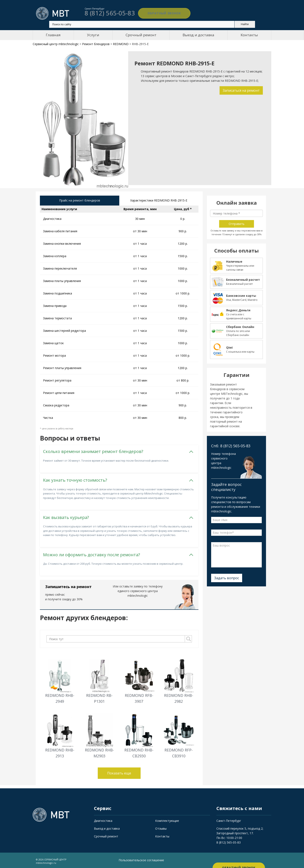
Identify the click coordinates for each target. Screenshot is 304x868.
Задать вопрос (227, 578)
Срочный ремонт (141, 35)
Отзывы (161, 827)
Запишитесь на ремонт (68, 585)
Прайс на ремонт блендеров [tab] (80, 201)
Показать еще (119, 772)
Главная (53, 35)
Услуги (93, 35)
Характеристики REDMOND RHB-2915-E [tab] (159, 201)
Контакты (249, 35)
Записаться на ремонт (240, 90)
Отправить (237, 224)
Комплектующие (167, 819)
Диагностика (103, 819)
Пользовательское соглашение (141, 859)
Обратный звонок (158, 13)
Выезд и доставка (198, 35)
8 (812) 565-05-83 (229, 841)
